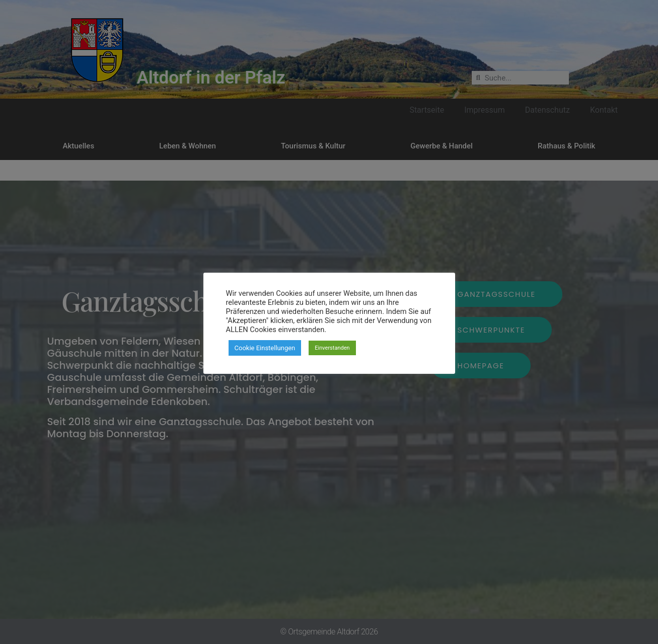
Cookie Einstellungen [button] (265, 348)
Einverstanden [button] (332, 348)
